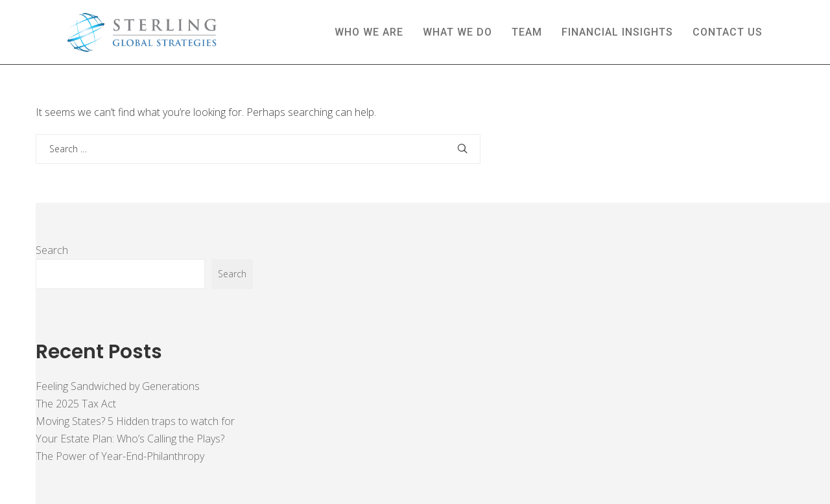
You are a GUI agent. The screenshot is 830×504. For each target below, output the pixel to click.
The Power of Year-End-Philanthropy (120, 456)
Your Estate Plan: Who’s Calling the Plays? (130, 439)
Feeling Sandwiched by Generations (118, 386)
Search (52, 250)
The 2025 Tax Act (76, 404)
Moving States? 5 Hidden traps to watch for (135, 421)
